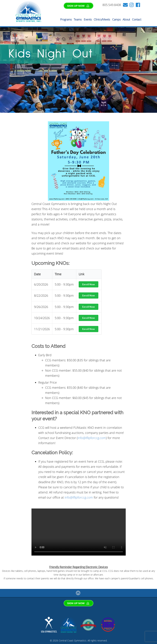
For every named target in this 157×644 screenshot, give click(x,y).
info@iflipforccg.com (92, 438)
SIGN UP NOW (78, 6)
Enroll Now (89, 284)
